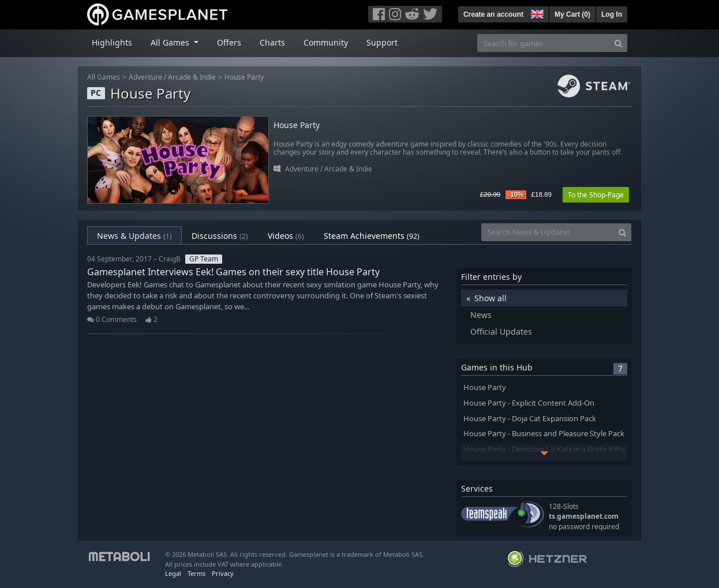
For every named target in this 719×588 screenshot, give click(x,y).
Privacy (223, 573)
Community (326, 42)
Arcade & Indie (192, 77)
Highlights (112, 42)
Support (382, 42)
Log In (612, 14)
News (481, 315)
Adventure (145, 77)
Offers (229, 42)
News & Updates (134, 236)
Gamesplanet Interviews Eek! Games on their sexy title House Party (233, 272)
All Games (104, 77)
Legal (173, 573)
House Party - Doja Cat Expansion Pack (530, 419)
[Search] (618, 43)
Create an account (493, 14)
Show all (490, 298)
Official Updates (501, 332)
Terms (196, 573)
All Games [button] (171, 42)
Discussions (220, 236)
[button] (536, 13)
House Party (244, 77)
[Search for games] (544, 43)
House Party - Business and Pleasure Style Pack (544, 434)
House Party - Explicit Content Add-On (529, 403)
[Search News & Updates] (548, 232)
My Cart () (572, 14)
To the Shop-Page (596, 195)
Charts (272, 42)
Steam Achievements (372, 236)
